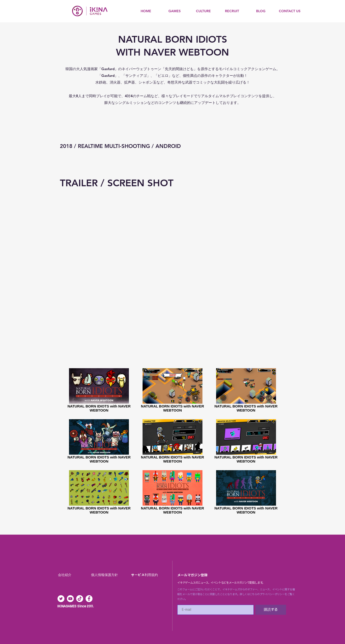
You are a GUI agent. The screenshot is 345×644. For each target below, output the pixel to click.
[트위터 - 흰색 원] (61, 599)
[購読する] (271, 610)
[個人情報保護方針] (105, 575)
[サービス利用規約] (145, 575)
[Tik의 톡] (80, 599)
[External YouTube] (172, 269)
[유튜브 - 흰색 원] (70, 599)
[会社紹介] (65, 575)
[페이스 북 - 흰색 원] (89, 599)
